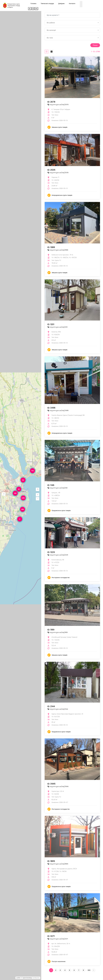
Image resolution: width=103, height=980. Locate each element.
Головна (33, 3)
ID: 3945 (51, 784)
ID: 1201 (51, 324)
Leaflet (18, 978)
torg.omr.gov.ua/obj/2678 (58, 104)
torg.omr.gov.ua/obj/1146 (57, 488)
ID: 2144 (51, 706)
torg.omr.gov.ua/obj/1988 (58, 250)
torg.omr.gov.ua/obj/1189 (58, 632)
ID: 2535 (51, 170)
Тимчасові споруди (47, 3)
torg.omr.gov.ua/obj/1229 (58, 555)
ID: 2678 (51, 102)
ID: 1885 (51, 861)
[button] (4, 494)
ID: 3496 (51, 408)
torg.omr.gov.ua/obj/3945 (58, 786)
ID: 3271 (51, 936)
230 (89, 970)
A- (30, 9)
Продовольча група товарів (61, 510)
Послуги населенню (59, 961)
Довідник (61, 3)
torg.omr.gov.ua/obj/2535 (58, 172)
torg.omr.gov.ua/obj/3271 (58, 938)
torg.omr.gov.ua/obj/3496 (58, 410)
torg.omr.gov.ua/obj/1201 (57, 327)
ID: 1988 (51, 247)
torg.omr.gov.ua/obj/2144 (58, 709)
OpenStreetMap (27, 978)
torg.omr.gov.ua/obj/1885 (58, 864)
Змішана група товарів (59, 127)
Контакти (72, 3)
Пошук (95, 45)
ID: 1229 (51, 552)
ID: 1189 (51, 629)
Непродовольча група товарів (62, 195)
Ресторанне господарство (61, 577)
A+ (36, 9)
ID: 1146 (51, 485)
